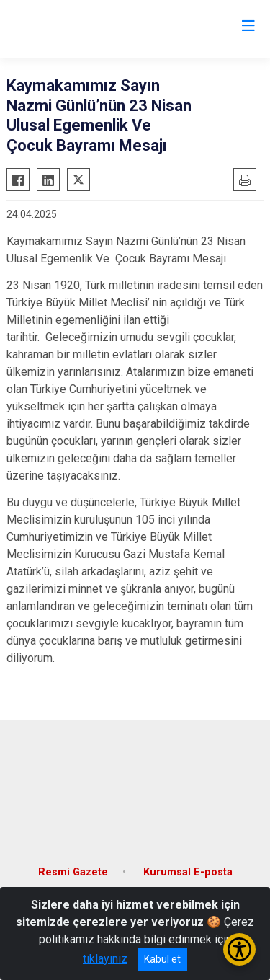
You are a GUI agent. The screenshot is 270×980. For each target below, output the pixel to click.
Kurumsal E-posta (188, 872)
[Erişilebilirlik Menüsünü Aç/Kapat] (239, 949)
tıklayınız (105, 959)
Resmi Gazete (73, 872)
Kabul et (162, 959)
